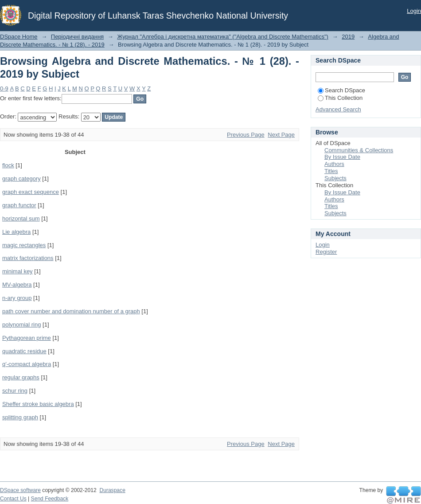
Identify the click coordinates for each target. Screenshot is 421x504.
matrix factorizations (28, 258)
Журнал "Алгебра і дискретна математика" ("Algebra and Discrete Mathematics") (223, 37)
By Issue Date (342, 157)
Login (414, 11)
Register (326, 252)
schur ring (15, 391)
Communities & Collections (359, 150)
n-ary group (17, 298)
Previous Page (246, 135)
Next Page (281, 135)
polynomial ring (21, 325)
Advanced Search (338, 109)
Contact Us (13, 499)
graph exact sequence (31, 192)
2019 (348, 37)
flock (8, 165)
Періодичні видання (77, 37)
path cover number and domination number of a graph (71, 311)
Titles (331, 171)
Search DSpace (341, 90)
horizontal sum (21, 219)
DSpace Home (19, 37)
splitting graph (20, 417)
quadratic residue (24, 351)
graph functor (19, 205)
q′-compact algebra (27, 364)
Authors (334, 164)
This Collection (340, 98)
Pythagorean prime (27, 338)
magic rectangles (24, 245)
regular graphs (21, 377)
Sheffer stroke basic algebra (38, 404)
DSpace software (20, 490)
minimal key (18, 271)
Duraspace (112, 490)
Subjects (335, 178)
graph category (21, 179)
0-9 (4, 89)
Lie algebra (16, 232)
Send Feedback (50, 499)
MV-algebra (17, 285)
